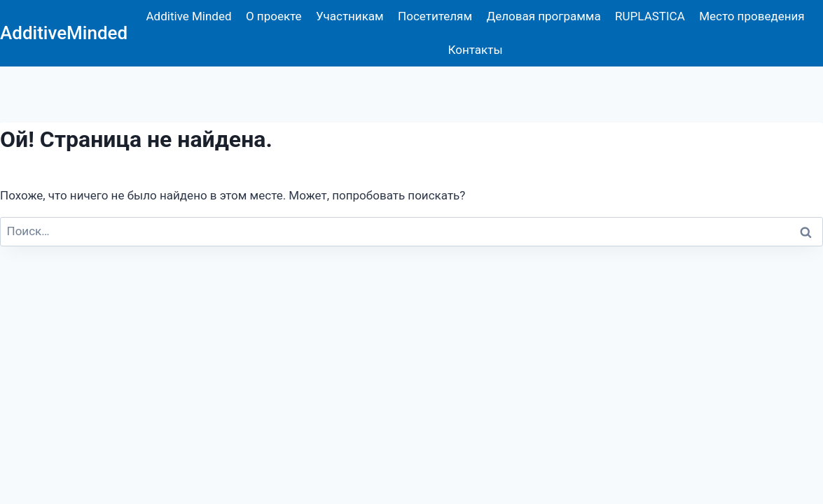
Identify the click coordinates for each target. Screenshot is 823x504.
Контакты (476, 50)
